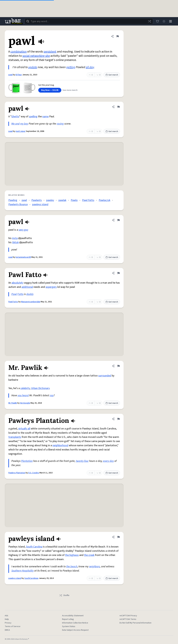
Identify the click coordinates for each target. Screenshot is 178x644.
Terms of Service (13, 626)
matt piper (21, 131)
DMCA (7, 630)
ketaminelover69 (23, 257)
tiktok (15, 242)
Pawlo (74, 200)
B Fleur (19, 75)
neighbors (94, 567)
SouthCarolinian (31, 578)
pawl (10, 75)
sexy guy (23, 230)
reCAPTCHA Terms (128, 619)
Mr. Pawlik (13, 403)
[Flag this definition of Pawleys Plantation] (118, 419)
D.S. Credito (34, 473)
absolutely (17, 283)
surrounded (105, 376)
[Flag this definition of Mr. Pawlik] (118, 366)
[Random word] (149, 21)
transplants (15, 437)
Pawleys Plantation (17, 473)
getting (71, 67)
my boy (24, 124)
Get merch (112, 75)
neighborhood (60, 445)
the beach (72, 567)
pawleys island (40, 204)
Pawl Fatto (88, 200)
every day (108, 461)
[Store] (157, 21)
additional (27, 287)
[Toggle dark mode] (164, 21)
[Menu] (171, 21)
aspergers (51, 287)
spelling (33, 117)
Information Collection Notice (75, 623)
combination (19, 52)
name (45, 117)
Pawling (13, 200)
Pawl (14, 294)
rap (52, 395)
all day (90, 67)
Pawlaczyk (104, 200)
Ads (7, 616)
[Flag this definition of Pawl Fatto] (118, 273)
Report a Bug (68, 619)
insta (15, 238)
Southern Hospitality (23, 571)
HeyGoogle (25, 403)
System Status (69, 626)
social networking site (36, 56)
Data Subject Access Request (75, 630)
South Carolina (34, 547)
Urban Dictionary (40, 388)
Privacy (8, 623)
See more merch (70, 90)
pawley (50, 200)
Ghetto (15, 117)
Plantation (27, 461)
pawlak (62, 200)
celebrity (25, 388)
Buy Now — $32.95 (50, 90)
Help (7, 619)
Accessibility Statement (73, 616)
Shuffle (64, 595)
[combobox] (89, 21)
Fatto (20, 294)
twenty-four (82, 461)
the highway (72, 555)
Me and (15, 124)
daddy (30, 294)
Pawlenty (37, 200)
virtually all (24, 429)
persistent (50, 52)
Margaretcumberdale (31, 302)
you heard (23, 395)
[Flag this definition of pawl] (118, 36)
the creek (89, 555)
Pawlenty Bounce (18, 204)
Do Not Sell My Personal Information (135, 623)
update (33, 67)
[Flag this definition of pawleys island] (118, 537)
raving (60, 124)
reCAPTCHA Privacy (128, 616)
